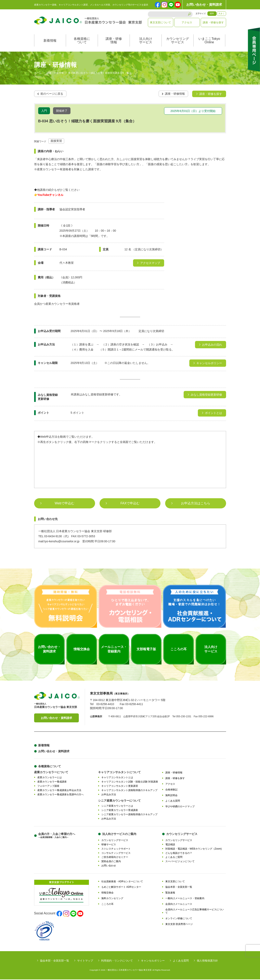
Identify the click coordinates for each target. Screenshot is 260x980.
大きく (221, 14)
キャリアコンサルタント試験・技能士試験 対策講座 (130, 782)
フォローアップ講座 (48, 787)
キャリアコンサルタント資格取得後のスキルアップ (129, 791)
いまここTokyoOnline (209, 41)
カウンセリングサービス (178, 41)
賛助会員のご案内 (111, 862)
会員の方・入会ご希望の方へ (57, 836)
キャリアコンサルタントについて (119, 773)
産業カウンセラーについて (51, 773)
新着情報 (50, 41)
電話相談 (170, 845)
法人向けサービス (146, 41)
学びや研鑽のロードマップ (180, 807)
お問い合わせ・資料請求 (204, 5)
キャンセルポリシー (153, 961)
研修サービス (109, 845)
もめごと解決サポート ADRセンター (121, 888)
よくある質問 (173, 801)
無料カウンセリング (112, 899)
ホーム (38, 74)
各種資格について (82, 41)
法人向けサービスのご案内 (119, 835)
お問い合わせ (109, 866)
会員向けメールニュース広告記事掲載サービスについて (195, 912)
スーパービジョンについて (180, 862)
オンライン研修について (179, 919)
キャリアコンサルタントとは (117, 778)
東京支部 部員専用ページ (179, 925)
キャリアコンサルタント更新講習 (120, 787)
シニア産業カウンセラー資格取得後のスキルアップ (129, 815)
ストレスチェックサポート (116, 849)
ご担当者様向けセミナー (115, 858)
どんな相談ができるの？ (179, 854)
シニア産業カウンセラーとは (117, 806)
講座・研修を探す (213, 22)
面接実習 (56, 142)
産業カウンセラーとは (50, 778)
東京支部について (160, 22)
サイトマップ (85, 961)
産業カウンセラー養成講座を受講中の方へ (61, 795)
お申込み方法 (109, 795)
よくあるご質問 (174, 858)
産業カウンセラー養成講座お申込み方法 (59, 791)
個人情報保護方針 (207, 961)
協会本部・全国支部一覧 (179, 888)
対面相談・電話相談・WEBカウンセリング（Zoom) (194, 849)
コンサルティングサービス (116, 854)
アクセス (187, 22)
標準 (212, 14)
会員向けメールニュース (179, 905)
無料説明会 (171, 796)
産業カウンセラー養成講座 (52, 782)
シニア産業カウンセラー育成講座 (120, 811)
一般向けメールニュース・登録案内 (185, 899)
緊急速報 (170, 893)
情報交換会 (107, 893)
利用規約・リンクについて (117, 961)
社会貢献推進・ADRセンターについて (122, 882)
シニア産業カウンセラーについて (119, 801)
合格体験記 (171, 790)
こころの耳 (107, 905)
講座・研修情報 (114, 41)
